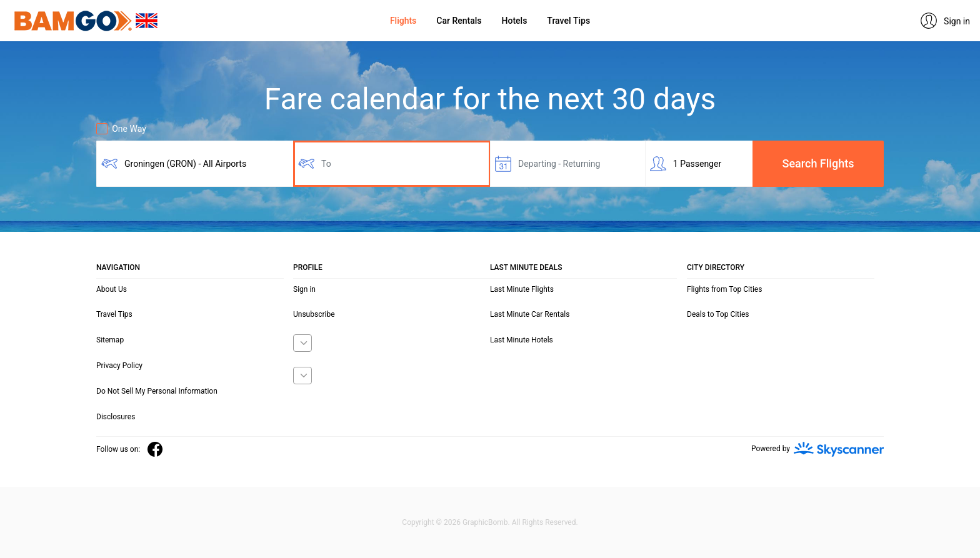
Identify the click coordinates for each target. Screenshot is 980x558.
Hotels (515, 21)
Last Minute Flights (522, 289)
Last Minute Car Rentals (530, 314)
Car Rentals (459, 21)
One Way (121, 129)
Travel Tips (568, 21)
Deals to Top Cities (718, 314)
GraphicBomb (485, 522)
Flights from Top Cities (724, 289)
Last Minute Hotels (522, 340)
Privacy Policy (119, 366)
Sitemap (110, 340)
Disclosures (116, 417)
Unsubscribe (314, 314)
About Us (112, 289)
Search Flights (818, 163)
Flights (403, 21)
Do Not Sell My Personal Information (157, 391)
